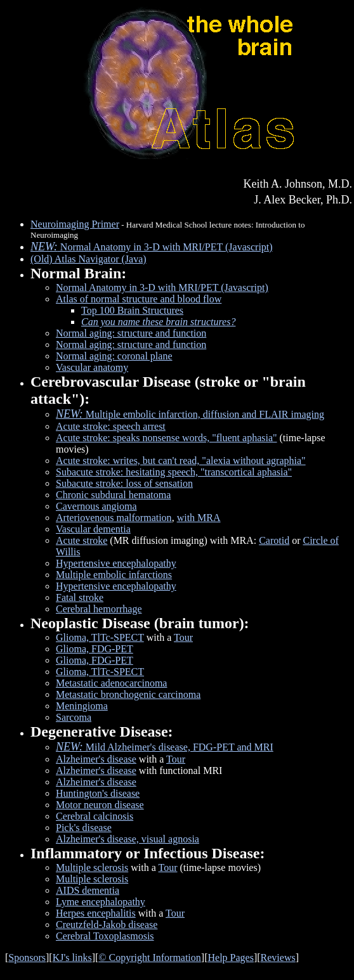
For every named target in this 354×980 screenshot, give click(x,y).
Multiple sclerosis (92, 867)
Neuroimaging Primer (75, 224)
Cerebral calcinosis (95, 816)
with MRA (199, 518)
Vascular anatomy (92, 367)
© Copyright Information (149, 957)
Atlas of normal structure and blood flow (139, 299)
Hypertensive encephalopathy (116, 563)
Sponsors (27, 957)
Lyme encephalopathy (101, 902)
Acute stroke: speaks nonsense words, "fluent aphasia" (167, 438)
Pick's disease (84, 828)
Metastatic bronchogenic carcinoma (128, 694)
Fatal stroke (80, 597)
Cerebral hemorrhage (99, 609)
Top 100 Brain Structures (132, 310)
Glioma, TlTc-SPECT (100, 637)
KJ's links (72, 957)
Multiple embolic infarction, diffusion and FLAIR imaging (190, 414)
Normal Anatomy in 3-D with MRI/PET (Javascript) (152, 247)
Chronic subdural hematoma (113, 495)
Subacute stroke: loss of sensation (124, 483)
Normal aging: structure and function (131, 333)
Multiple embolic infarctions (114, 575)
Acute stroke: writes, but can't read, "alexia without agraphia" (181, 461)
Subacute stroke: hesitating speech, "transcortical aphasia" (174, 472)
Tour (183, 637)
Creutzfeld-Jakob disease (107, 925)
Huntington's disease (98, 793)
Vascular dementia (93, 529)
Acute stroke (82, 540)
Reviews (278, 957)
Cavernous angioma (96, 506)
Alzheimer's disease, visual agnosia (128, 839)
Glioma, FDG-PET (95, 649)
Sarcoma (74, 717)
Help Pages (230, 957)
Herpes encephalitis (96, 913)
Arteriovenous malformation (114, 518)
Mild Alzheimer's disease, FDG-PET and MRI (165, 747)
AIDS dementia (88, 890)
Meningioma (82, 706)
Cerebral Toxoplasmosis (105, 936)
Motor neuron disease (100, 805)
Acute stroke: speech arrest (111, 426)
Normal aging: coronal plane (114, 356)
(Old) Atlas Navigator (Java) (88, 259)
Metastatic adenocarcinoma (111, 683)
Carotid (274, 540)
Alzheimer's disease (96, 759)
